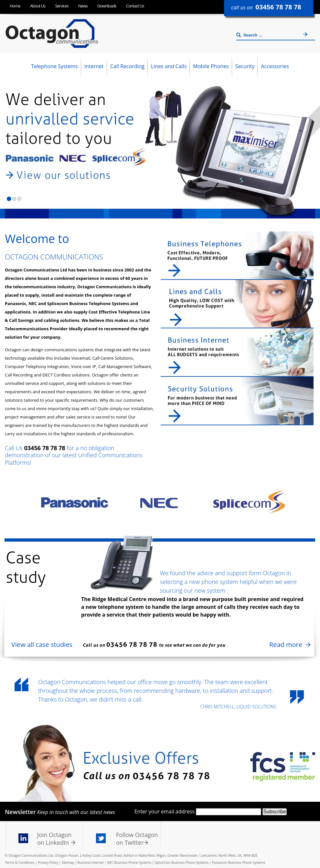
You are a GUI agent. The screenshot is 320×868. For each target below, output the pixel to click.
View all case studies (42, 645)
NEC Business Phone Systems (129, 863)
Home (15, 6)
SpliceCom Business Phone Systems (182, 863)
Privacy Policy (48, 863)
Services (62, 6)
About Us (38, 6)
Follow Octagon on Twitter (137, 839)
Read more (286, 645)
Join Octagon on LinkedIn (54, 839)
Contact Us (135, 6)
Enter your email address (165, 811)
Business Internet (91, 863)
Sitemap (68, 863)
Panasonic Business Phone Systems (239, 863)
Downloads (107, 6)
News (83, 6)
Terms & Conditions (20, 863)
